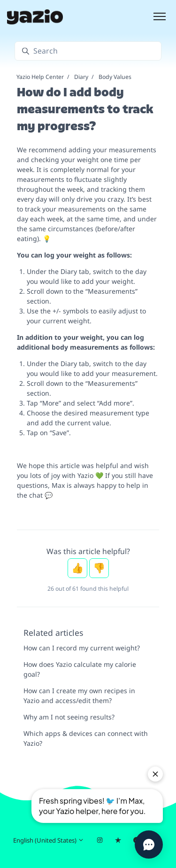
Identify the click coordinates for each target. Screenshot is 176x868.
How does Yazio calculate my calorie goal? (80, 669)
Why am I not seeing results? (69, 717)
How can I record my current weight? (82, 648)
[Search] (88, 51)
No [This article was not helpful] (99, 568)
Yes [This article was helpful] (77, 568)
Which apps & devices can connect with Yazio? (86, 738)
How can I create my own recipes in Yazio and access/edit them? (79, 696)
